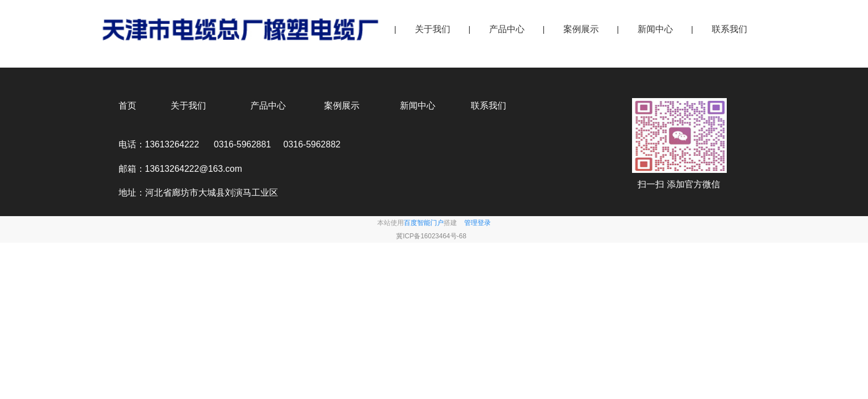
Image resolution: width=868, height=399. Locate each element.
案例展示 (581, 29)
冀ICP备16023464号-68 (431, 236)
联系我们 (730, 29)
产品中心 (507, 29)
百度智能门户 (424, 223)
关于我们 (433, 29)
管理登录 (477, 223)
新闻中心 (655, 29)
